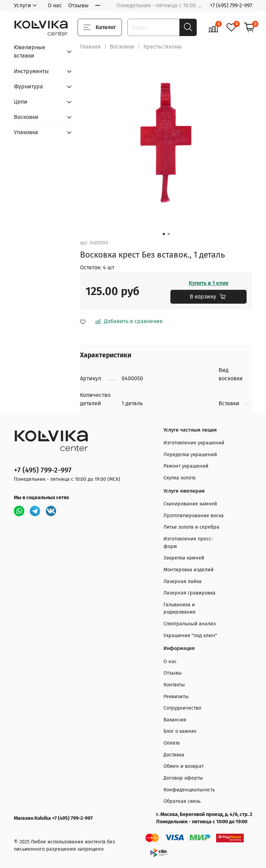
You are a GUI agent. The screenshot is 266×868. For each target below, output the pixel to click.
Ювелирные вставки (30, 51)
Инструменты (31, 71)
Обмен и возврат (184, 766)
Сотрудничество (182, 708)
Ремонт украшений (186, 466)
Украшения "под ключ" (190, 636)
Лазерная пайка (183, 581)
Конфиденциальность (189, 790)
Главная (90, 47)
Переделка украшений (190, 455)
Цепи (21, 102)
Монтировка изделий (189, 570)
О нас (55, 5)
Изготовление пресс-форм (188, 543)
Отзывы (78, 5)
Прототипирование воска (194, 516)
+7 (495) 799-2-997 (231, 5)
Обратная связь (182, 801)
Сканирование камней (190, 504)
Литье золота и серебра (191, 527)
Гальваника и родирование (180, 609)
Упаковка (26, 132)
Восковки (122, 47)
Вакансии (175, 720)
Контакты (174, 685)
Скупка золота (180, 478)
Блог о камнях (180, 731)
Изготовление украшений (194, 443)
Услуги (23, 5)
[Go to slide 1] (164, 234)
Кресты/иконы (163, 47)
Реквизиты (176, 697)
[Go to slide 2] (169, 234)
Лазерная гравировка (189, 593)
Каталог (100, 27)
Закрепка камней (184, 558)
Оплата (172, 743)
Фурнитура (28, 86)
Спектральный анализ (190, 624)
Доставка (174, 755)
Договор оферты (183, 778)
